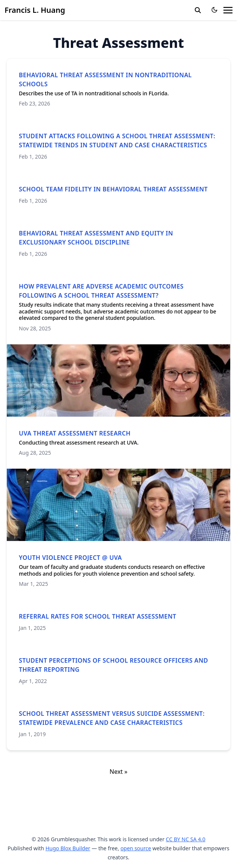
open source (136, 848)
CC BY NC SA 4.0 (186, 839)
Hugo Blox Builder (68, 848)
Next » (118, 772)
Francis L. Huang (35, 10)
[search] (198, 10)
